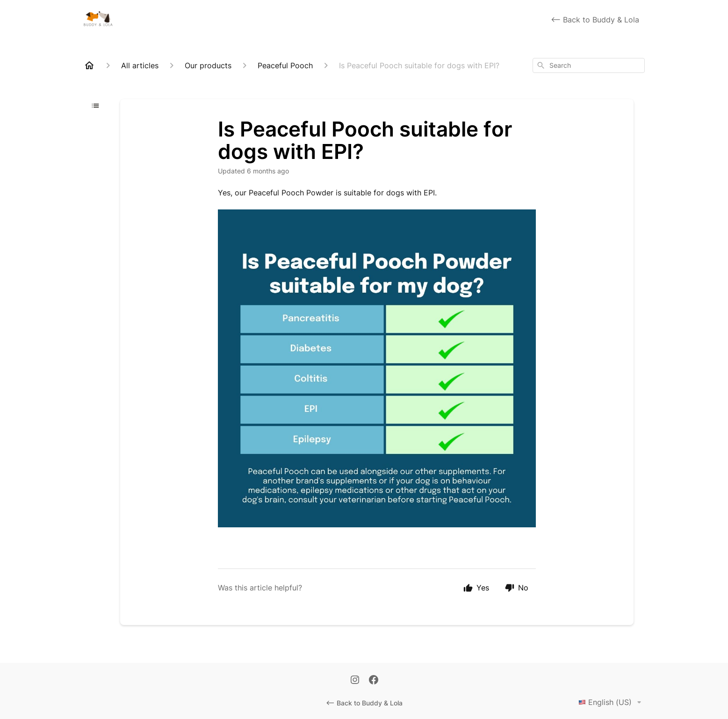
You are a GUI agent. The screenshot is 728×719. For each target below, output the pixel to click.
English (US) (612, 702)
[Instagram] (355, 681)
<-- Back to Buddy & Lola (595, 20)
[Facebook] (374, 681)
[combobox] (589, 65)
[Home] (89, 65)
